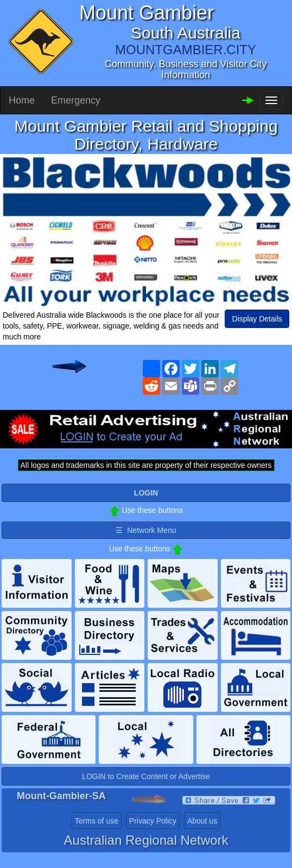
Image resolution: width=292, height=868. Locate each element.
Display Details (257, 319)
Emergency (76, 100)
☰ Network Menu (146, 530)
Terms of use (97, 821)
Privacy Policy (153, 821)
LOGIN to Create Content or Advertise (146, 776)
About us (202, 821)
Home (22, 100)
